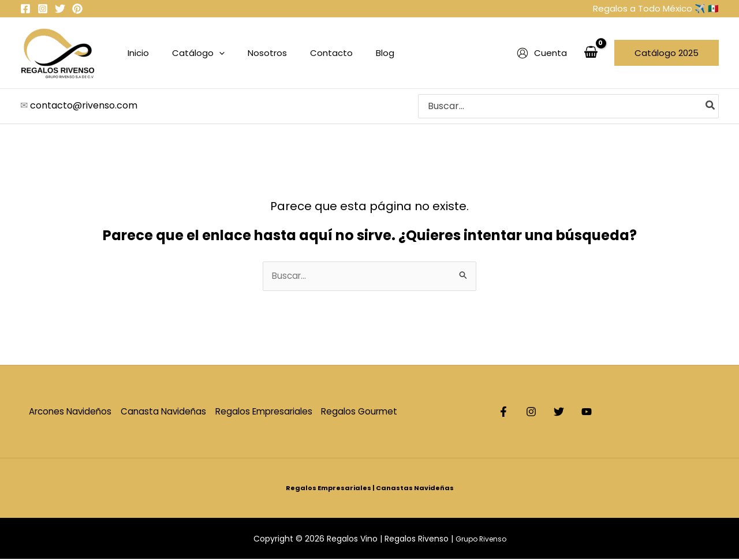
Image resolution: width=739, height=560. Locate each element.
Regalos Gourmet (370, 412)
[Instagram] (43, 9)
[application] (210, 53)
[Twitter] (60, 9)
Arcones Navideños (70, 412)
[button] (667, 53)
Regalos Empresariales (270, 412)
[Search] (711, 106)
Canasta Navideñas (166, 412)
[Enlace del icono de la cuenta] (542, 53)
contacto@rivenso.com (84, 105)
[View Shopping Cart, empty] (591, 53)
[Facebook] (25, 9)
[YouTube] (621, 413)
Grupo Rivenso (482, 539)
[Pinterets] (77, 9)
